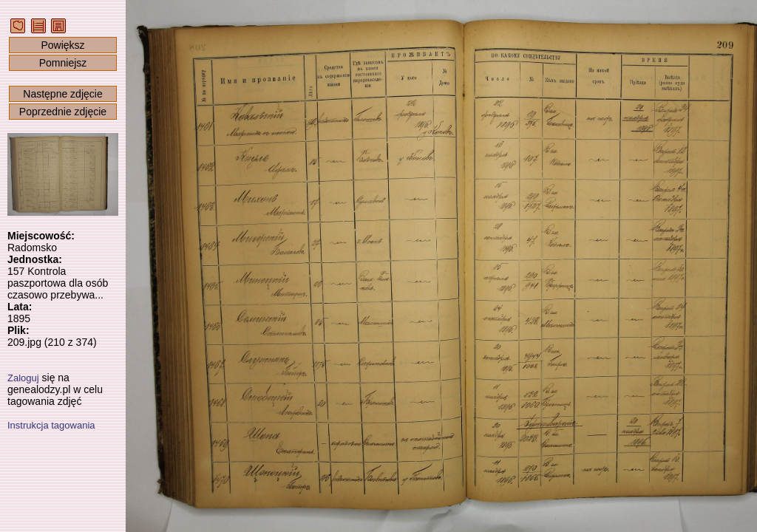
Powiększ (62, 45)
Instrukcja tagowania (51, 425)
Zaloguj (23, 378)
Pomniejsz (63, 63)
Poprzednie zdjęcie (63, 112)
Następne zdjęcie (62, 94)
